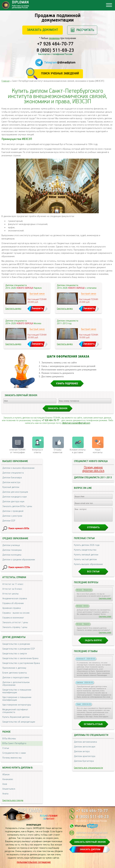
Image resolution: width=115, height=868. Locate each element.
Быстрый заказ (37, 294)
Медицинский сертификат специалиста (15, 711)
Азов (5, 784)
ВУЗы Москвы (9, 739)
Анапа (5, 794)
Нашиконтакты (98, 451)
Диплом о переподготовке (16, 678)
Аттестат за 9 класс (12, 589)
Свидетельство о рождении (16, 644)
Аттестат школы (10, 594)
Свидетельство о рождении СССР (19, 649)
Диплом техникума (12, 550)
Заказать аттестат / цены (15, 622)
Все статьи (93, 574)
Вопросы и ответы (37, 451)
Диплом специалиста (13, 473)
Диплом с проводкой (13, 511)
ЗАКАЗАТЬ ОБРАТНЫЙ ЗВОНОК (90, 842)
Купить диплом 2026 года (87, 548)
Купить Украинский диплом (16, 717)
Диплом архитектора (85, 759)
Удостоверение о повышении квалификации (17, 699)
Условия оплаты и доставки (78, 451)
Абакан (6, 775)
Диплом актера (82, 754)
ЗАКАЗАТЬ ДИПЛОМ (90, 850)
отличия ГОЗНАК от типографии (17, 451)
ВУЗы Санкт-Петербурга (14, 743)
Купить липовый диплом (86, 557)
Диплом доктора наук (13, 502)
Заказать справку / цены (15, 627)
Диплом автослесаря (85, 749)
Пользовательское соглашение (34, 862)
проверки (54, 38)
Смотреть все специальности (88, 770)
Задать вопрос (93, 643)
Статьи (6, 748)
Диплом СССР (9, 521)
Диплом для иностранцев (15, 492)
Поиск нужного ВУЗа (19, 529)
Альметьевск (9, 789)
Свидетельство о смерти (15, 654)
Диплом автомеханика (85, 745)
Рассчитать (85, 30)
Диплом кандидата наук (15, 497)
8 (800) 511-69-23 (55, 51)
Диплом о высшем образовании (18, 468)
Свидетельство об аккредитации (19, 722)
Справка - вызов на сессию (16, 613)
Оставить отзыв (93, 727)
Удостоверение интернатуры (17, 705)
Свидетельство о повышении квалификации (17, 691)
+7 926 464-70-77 (55, 44)
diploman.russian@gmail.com (76, 423)
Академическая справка (15, 599)
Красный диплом (11, 487)
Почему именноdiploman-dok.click (93, 469)
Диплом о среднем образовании (19, 560)
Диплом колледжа (12, 555)
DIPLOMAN (30, 811)
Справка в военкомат (13, 618)
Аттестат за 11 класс (13, 584)
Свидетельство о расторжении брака (21, 663)
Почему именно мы (12, 758)
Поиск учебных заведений (60, 74)
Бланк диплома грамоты (15, 673)
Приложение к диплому (14, 668)
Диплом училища (11, 545)
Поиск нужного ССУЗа (19, 567)
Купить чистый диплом (85, 562)
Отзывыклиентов (58, 451)
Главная (6, 81)
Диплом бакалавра (12, 478)
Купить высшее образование (88, 567)
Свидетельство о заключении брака (20, 658)
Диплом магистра (11, 482)
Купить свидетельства (85, 553)
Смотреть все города (13, 800)
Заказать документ (43, 30)
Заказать (37, 308)
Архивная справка (12, 608)
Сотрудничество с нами (14, 753)
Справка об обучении (13, 603)
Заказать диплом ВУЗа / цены (17, 506)
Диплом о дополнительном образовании (16, 684)
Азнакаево (8, 779)
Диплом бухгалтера (84, 764)
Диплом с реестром (12, 516)
